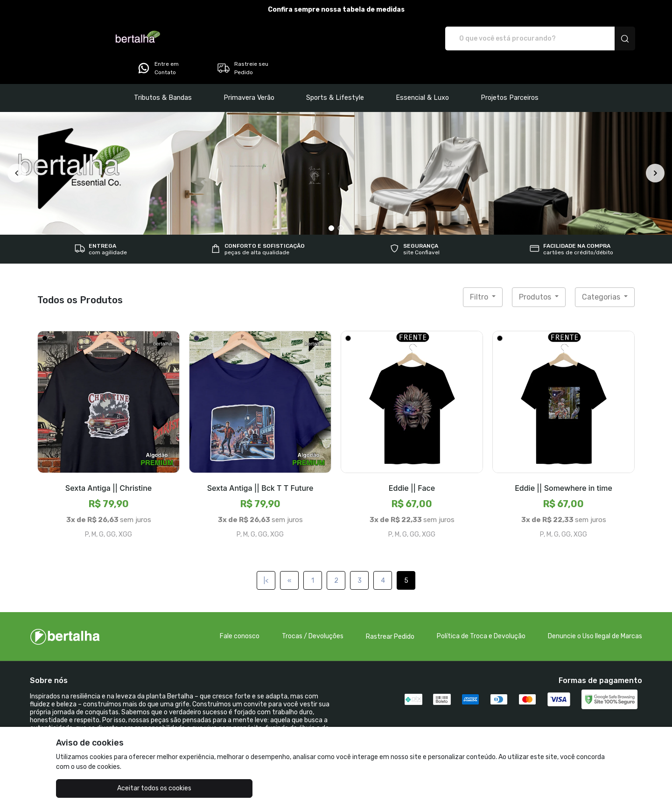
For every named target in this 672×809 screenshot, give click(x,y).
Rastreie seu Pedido (599, 39)
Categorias (602, 271)
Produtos (536, 271)
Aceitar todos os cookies (103, 788)
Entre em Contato (515, 39)
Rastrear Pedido (390, 610)
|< (266, 554)
